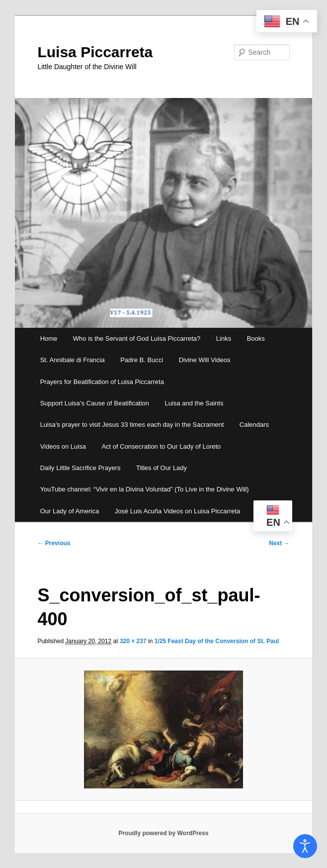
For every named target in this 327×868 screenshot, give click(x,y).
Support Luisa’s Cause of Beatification (95, 403)
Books (256, 338)
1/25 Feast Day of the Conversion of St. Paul (217, 641)
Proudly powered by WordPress (163, 833)
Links (224, 338)
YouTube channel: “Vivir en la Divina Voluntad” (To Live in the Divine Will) (145, 489)
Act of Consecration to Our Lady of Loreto (161, 446)
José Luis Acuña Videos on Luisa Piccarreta (178, 511)
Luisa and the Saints (194, 403)
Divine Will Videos (205, 360)
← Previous (54, 543)
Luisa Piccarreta (95, 52)
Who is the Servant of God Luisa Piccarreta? (137, 338)
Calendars (254, 425)
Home (49, 338)
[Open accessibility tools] (305, 846)
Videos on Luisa (63, 446)
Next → (279, 543)
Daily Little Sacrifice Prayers (81, 468)
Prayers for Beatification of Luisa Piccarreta (102, 382)
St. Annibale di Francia (73, 360)
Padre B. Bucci (142, 360)
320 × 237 (133, 641)
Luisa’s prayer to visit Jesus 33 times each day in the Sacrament (132, 425)
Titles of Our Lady (162, 468)
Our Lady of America (70, 511)
